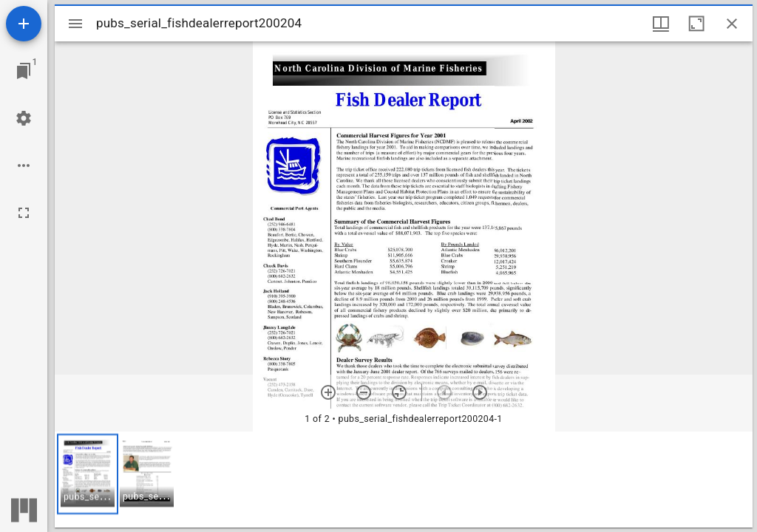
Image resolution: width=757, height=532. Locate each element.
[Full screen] (24, 213)
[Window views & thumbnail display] (661, 24)
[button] (88, 474)
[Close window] (732, 24)
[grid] (404, 480)
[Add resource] (24, 24)
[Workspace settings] (24, 118)
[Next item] (480, 392)
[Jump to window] (24, 71)
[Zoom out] (364, 392)
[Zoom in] (328, 392)
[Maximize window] (696, 24)
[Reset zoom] (399, 392)
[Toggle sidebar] (75, 24)
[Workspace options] (24, 166)
